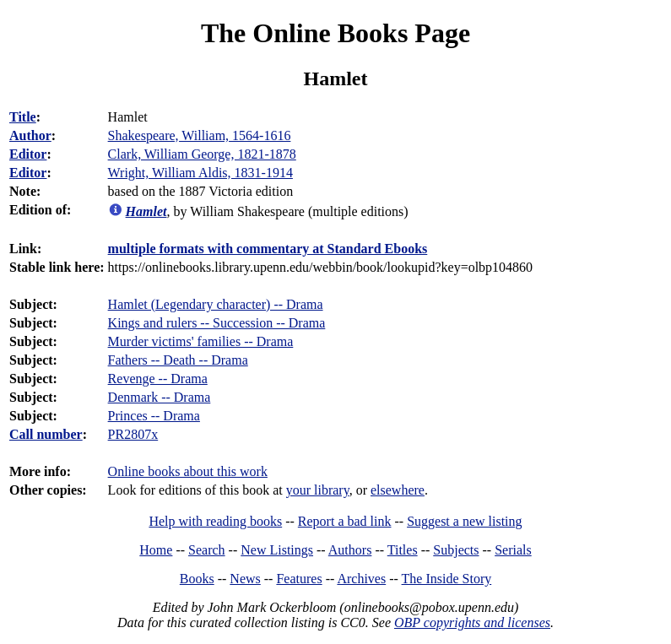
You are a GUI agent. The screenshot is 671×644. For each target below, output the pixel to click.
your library (318, 490)
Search (207, 550)
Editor (28, 154)
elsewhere (398, 490)
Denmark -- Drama (160, 397)
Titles (403, 550)
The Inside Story (447, 579)
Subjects (456, 550)
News (245, 579)
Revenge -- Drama (158, 379)
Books (197, 579)
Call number (46, 434)
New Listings (277, 550)
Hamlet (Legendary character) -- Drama (216, 304)
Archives (361, 579)
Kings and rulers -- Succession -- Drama (217, 323)
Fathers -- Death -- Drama (178, 360)
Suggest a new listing (464, 521)
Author (30, 135)
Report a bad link (345, 521)
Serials (513, 550)
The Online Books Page (335, 33)
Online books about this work (188, 471)
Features (299, 579)
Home (156, 550)
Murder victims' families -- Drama (201, 341)
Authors (350, 550)
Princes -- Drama (154, 416)
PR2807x (133, 434)
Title (23, 117)
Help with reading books (215, 521)
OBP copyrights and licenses (472, 622)
